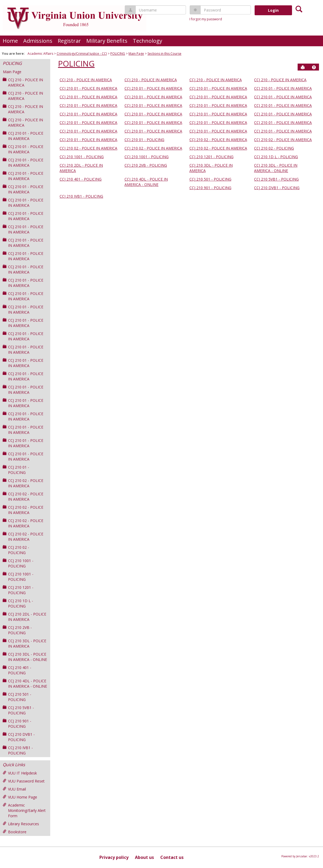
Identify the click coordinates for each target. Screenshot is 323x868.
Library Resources (21, 824)
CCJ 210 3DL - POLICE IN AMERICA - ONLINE (25, 657)
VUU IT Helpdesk (20, 773)
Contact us (172, 857)
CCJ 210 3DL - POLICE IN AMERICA (24, 643)
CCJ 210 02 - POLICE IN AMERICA (23, 483)
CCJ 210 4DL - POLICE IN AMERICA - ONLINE (25, 684)
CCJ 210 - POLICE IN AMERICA (23, 82)
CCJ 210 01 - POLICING (16, 470)
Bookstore (15, 832)
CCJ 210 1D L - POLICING (18, 603)
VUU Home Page (20, 797)
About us (144, 857)
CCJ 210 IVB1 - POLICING (18, 750)
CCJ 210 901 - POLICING (17, 724)
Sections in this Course (164, 54)
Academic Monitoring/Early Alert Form (24, 810)
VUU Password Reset (24, 781)
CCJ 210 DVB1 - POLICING (19, 737)
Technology (147, 41)
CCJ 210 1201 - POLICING (18, 590)
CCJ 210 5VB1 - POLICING (18, 710)
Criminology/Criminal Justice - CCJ (82, 54)
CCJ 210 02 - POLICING (16, 550)
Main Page (136, 54)
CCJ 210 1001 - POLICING (18, 563)
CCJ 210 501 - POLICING (17, 697)
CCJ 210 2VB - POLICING (17, 630)
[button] (314, 67)
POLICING (118, 54)
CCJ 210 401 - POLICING (17, 670)
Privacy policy (114, 857)
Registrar (69, 41)
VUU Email (14, 789)
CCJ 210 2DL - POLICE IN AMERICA (24, 617)
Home (10, 41)
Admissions (38, 41)
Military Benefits (107, 41)
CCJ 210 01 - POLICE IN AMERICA (23, 136)
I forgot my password (206, 19)
